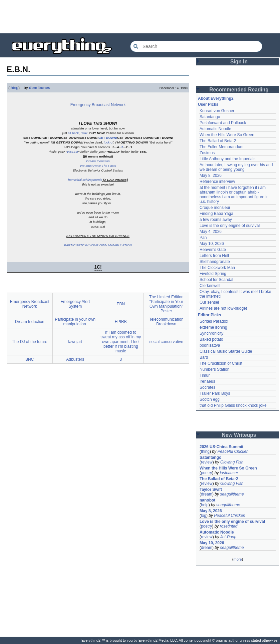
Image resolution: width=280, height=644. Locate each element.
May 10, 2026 (212, 244)
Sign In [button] (239, 62)
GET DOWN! (108, 138)
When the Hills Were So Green (227, 135)
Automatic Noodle (215, 129)
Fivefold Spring (213, 274)
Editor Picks (209, 315)
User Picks (208, 104)
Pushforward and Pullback (223, 123)
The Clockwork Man (217, 268)
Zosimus (207, 153)
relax (84, 133)
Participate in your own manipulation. (75, 322)
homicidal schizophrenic (85, 180)
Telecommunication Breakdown (166, 322)
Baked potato (211, 339)
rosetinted (229, 526)
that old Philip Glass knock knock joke (233, 405)
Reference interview (217, 182)
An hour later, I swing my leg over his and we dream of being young (236, 167)
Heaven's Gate (213, 250)
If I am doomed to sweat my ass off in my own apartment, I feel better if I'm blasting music (121, 342)
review (207, 462)
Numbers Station (214, 369)
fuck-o (108, 142)
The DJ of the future (30, 342)
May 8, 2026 (211, 176)
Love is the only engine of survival (230, 226)
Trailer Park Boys (215, 393)
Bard (204, 357)
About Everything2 (216, 98)
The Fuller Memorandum (221, 147)
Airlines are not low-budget (223, 308)
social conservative (166, 342)
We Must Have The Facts (98, 166)
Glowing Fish (232, 462)
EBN (121, 304)
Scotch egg (210, 399)
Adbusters (75, 359)
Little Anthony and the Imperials (227, 159)
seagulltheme (232, 494)
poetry (206, 473)
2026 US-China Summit (221, 447)
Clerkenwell (210, 286)
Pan (203, 238)
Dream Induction (98, 161)
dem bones (40, 88)
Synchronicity (211, 333)
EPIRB (121, 322)
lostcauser (229, 473)
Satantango (210, 117)
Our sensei (209, 302)
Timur (205, 375)
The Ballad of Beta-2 (218, 141)
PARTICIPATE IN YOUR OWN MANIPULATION (98, 245)
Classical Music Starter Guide (226, 351)
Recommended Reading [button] (239, 90)
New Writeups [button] (239, 435)
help (205, 505)
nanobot (207, 500)
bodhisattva (210, 345)
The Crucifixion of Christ (221, 363)
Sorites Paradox (214, 321)
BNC (30, 359)
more (237, 559)
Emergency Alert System (75, 304)
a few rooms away (216, 220)
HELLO (73, 152)
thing (14, 88)
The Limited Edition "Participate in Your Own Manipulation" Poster (166, 304)
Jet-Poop (228, 537)
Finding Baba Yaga (216, 214)
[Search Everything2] (196, 46)
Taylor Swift (211, 490)
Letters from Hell (214, 256)
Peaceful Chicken (233, 451)
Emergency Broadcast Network (98, 105)
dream (207, 494)
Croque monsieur (215, 208)
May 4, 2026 (211, 232)
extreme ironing (213, 327)
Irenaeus (207, 381)
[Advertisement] (140, 17)
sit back (74, 133)
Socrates (207, 387)
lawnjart (75, 342)
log (204, 516)
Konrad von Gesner (217, 111)
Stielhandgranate (215, 262)
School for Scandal (216, 280)
